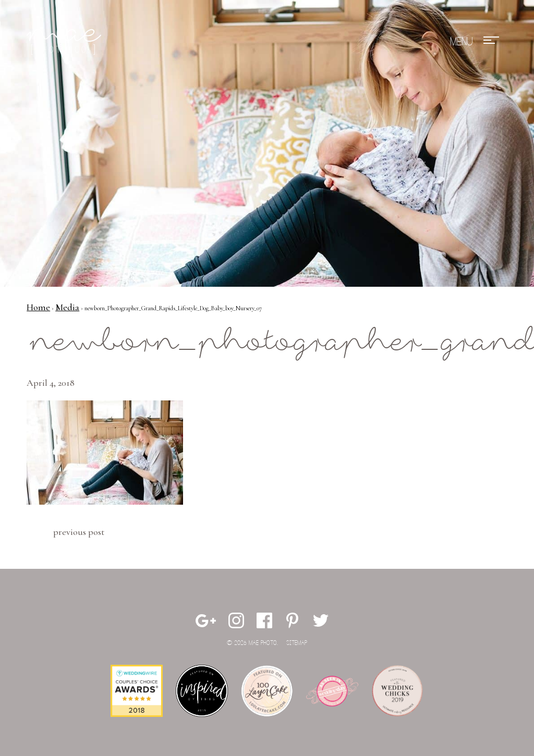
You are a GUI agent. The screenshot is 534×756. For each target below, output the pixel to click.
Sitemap (297, 643)
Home (38, 307)
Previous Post (79, 532)
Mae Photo (66, 42)
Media (67, 307)
